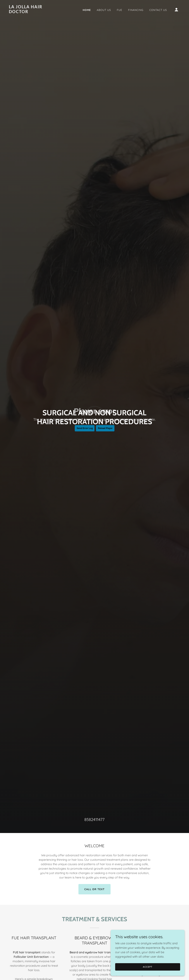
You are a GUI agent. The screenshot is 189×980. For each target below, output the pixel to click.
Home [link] (87, 10)
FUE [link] (120, 10)
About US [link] (104, 10)
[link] (33, 12)
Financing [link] (136, 10)
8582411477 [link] (94, 820)
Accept (148, 967)
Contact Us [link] (158, 10)
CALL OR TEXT (94, 889)
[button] (176, 10)
